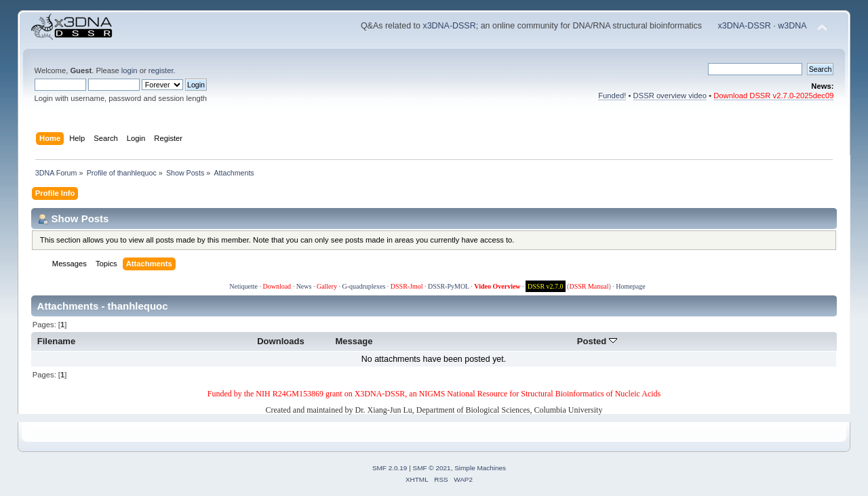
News (304, 286)
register (161, 70)
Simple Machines (480, 468)
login (130, 70)
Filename (57, 341)
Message (354, 341)
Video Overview (497, 286)
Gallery (327, 286)
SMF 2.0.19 (390, 468)
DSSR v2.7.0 (546, 286)
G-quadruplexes (363, 286)
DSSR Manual (589, 286)
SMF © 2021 (432, 468)
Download (277, 286)
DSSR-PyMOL (449, 286)
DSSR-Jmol (407, 286)
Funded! (612, 96)
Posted (597, 341)
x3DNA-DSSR (449, 26)
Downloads (281, 341)
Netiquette (243, 286)
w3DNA (792, 26)
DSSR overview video (670, 96)
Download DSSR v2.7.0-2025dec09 (773, 96)
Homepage (630, 286)
